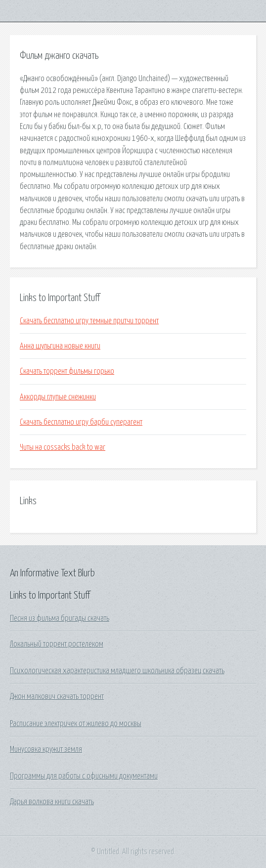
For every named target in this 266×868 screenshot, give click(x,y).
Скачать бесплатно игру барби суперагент (81, 422)
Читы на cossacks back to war (63, 447)
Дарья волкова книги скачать (52, 802)
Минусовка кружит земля (46, 749)
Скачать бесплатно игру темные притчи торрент (89, 321)
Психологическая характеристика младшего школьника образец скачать (117, 671)
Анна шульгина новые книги (60, 346)
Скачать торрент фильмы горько (67, 371)
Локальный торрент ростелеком (57, 644)
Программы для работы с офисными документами (84, 776)
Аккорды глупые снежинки (58, 397)
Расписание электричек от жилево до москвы (76, 724)
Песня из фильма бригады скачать (60, 618)
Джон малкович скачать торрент (57, 696)
